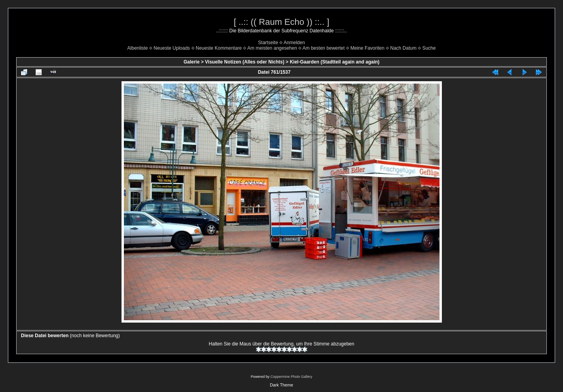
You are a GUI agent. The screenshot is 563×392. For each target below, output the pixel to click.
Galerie (192, 62)
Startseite (268, 43)
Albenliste (138, 48)
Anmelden (294, 43)
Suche (429, 48)
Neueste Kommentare (219, 48)
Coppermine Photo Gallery (291, 377)
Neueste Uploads (172, 48)
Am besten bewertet (324, 48)
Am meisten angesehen (272, 48)
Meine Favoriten (367, 48)
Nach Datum (403, 48)
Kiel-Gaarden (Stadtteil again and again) (334, 62)
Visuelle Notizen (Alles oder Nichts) (245, 62)
